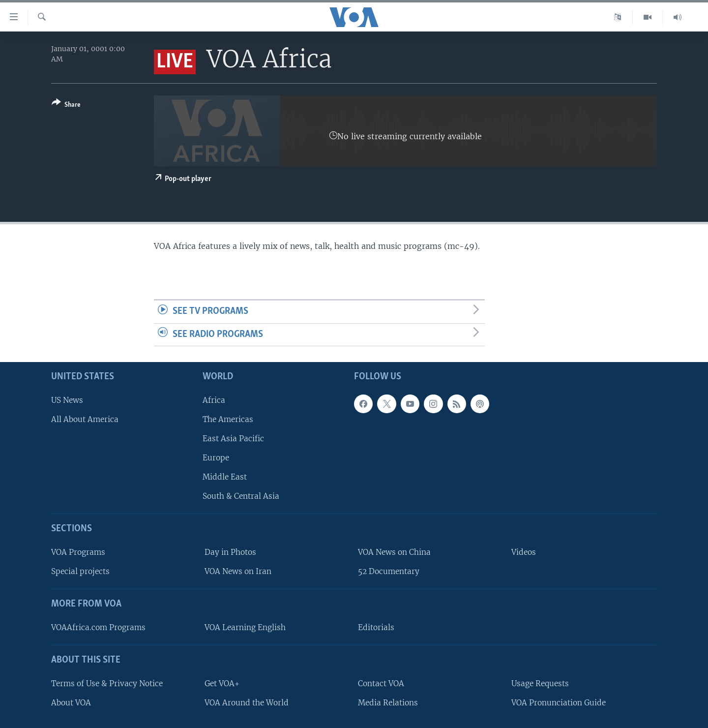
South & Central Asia (241, 497)
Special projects (80, 572)
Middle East (225, 477)
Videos (524, 553)
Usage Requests (540, 683)
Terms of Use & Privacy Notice (107, 683)
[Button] (66, 106)
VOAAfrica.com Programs (98, 627)
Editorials (376, 627)
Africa (214, 400)
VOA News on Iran (238, 572)
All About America (85, 419)
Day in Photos (230, 553)
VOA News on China (394, 553)
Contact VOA (381, 683)
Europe (216, 458)
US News (67, 400)
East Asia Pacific (233, 439)
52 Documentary (389, 572)
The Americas (228, 419)
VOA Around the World (247, 703)
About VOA (71, 703)
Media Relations (388, 703)
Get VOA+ (222, 683)
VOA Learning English (245, 627)
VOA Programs (78, 553)
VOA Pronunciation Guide (559, 703)
